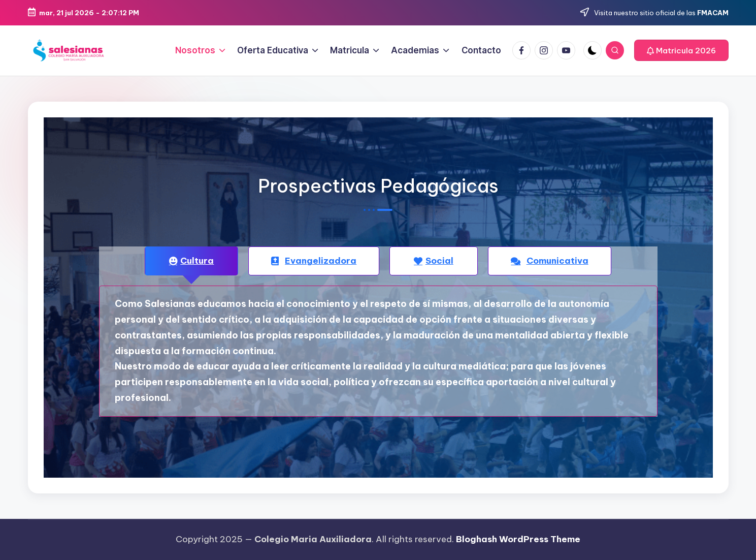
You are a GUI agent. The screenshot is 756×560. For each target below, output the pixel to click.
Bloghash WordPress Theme (518, 539)
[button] (681, 50)
